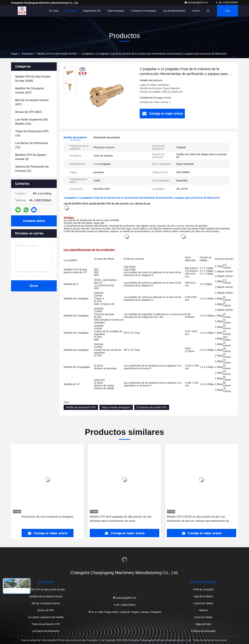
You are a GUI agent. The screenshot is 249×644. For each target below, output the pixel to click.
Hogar (14, 54)
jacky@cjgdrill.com (196, 2)
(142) (31, 122)
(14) (32, 133)
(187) (30, 90)
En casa (54, 11)
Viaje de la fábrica (203, 596)
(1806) (33, 79)
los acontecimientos (174, 11)
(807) (29, 112)
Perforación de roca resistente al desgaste (48, 517)
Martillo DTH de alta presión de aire (57, 54)
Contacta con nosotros (144, 11)
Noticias (203, 610)
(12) (32, 145)
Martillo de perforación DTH (81, 407)
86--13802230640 (227, 2)
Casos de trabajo (203, 617)
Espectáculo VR (92, 11)
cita (227, 11)
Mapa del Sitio (203, 624)
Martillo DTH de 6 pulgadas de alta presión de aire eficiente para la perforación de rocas (121, 519)
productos (27, 54)
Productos (71, 11)
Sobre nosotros (116, 11)
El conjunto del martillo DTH (152, 407)
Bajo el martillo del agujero (116, 407)
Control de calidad (203, 603)
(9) (31, 157)
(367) (32, 102)
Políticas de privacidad (203, 631)
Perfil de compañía (203, 589)
